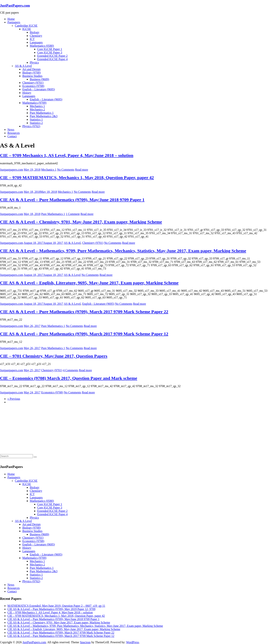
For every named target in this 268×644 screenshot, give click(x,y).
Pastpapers (14, 22)
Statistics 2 (36, 123)
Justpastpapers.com (12, 170)
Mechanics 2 (37, 109)
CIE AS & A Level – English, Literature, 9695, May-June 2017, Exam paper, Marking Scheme (89, 283)
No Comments (66, 170)
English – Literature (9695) (39, 89)
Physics (34, 62)
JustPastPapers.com (15, 5)
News (11, 130)
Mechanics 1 (37, 106)
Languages (36, 42)
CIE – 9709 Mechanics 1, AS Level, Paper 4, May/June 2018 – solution (67, 155)
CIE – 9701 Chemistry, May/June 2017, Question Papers (54, 356)
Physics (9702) (31, 126)
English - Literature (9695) (98, 304)
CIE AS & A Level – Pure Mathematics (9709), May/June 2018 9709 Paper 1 (72, 200)
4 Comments (71, 370)
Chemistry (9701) (33, 83)
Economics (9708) (33, 86)
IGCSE (27, 29)
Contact (12, 136)
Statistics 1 (36, 120)
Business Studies (32, 76)
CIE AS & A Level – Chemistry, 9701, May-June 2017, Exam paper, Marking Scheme (81, 222)
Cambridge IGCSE (26, 26)
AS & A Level (23, 66)
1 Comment (73, 214)
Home (11, 19)
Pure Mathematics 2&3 (44, 116)
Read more (82, 170)
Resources (14, 133)
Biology (35, 32)
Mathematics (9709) (34, 103)
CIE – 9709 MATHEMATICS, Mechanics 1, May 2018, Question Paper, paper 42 (77, 178)
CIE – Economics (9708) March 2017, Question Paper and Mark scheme (69, 378)
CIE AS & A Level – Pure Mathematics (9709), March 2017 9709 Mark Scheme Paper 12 (84, 334)
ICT (32, 39)
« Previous (14, 399)
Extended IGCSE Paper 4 (52, 59)
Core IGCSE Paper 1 (50, 49)
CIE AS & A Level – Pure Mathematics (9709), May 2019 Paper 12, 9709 (51, 609)
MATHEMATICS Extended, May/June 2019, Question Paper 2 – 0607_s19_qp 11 (56, 606)
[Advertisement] (28, 430)
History (27, 93)
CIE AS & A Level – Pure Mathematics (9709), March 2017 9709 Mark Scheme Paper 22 (84, 312)
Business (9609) (39, 79)
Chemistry (36, 36)
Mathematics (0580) (42, 46)
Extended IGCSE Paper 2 (52, 56)
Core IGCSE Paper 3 (50, 52)
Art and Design (31, 69)
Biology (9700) (31, 73)
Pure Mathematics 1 (42, 113)
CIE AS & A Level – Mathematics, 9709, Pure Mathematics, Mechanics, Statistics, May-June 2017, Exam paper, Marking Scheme (123, 251)
